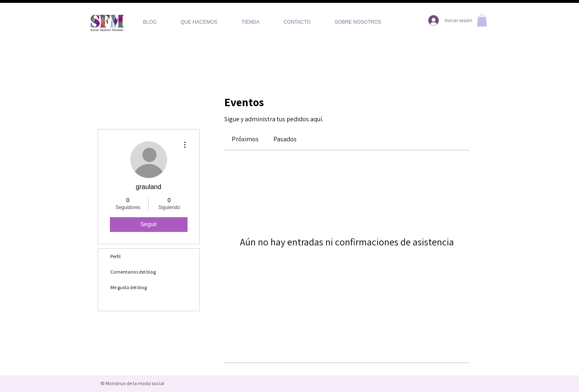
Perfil (115, 256)
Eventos (119, 303)
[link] (245, 139)
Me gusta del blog (129, 287)
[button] (482, 20)
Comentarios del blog (133, 272)
